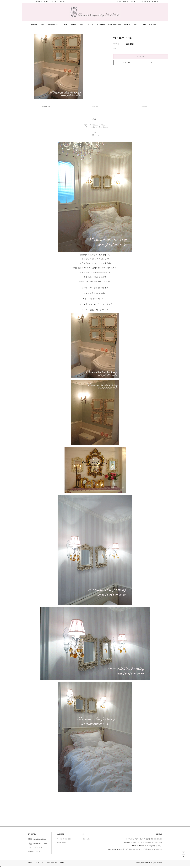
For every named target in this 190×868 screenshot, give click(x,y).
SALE (144, 24)
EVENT (42, 24)
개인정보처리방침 (52, 863)
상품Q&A (95, 107)
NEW (65, 24)
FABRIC (82, 24)
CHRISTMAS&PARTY (54, 24)
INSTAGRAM (86, 839)
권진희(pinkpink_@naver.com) (152, 849)
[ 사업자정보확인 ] (157, 846)
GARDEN (136, 24)
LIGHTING (127, 24)
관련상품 (144, 107)
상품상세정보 (46, 107)
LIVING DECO (101, 24)
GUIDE (62, 863)
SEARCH (155, 2)
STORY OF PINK (37, 2)
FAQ (52, 2)
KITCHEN (90, 24)
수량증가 (133, 49)
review (62, 2)
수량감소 (136, 49)
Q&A (57, 2)
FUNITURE (73, 24)
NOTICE (46, 2)
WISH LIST (154, 62)
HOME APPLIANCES (115, 24)
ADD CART (127, 62)
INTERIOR (34, 24)
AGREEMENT (39, 863)
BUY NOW (141, 57)
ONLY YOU (152, 24)
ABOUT (30, 863)
